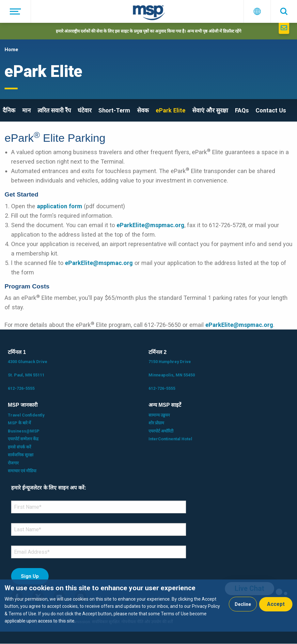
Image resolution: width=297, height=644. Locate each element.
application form (60, 206)
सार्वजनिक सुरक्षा (21, 455)
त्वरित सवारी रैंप (54, 110)
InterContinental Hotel (170, 439)
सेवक (143, 110)
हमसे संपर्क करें (19, 447)
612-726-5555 (21, 388)
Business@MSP (24, 431)
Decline (243, 604)
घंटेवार (85, 110)
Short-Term (114, 110)
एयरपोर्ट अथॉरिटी (161, 431)
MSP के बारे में (19, 423)
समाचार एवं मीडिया (22, 471)
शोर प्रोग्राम (156, 423)
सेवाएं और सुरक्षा (210, 110)
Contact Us (271, 110)
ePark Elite (171, 110)
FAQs (242, 110)
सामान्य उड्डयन (159, 415)
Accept (276, 604)
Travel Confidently (26, 415)
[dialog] (148, 606)
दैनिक (9, 110)
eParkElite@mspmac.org (150, 225)
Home (11, 50)
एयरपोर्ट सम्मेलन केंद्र (23, 439)
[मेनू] (16, 11)
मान (26, 110)
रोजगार (13, 463)
